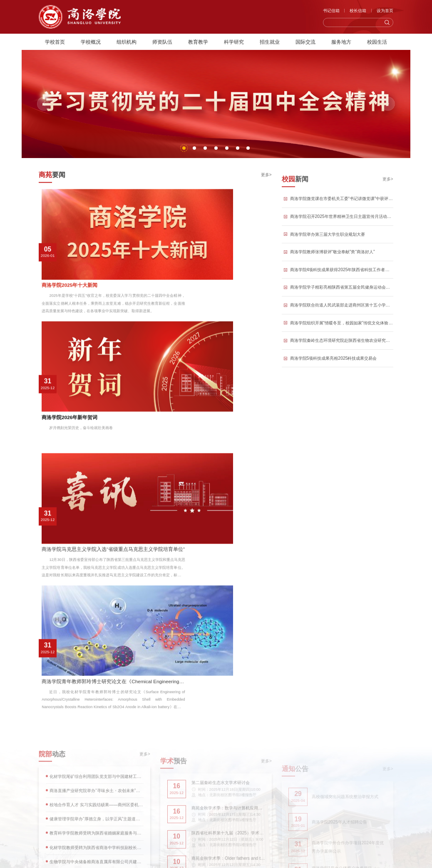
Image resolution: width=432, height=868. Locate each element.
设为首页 (385, 11)
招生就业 (270, 42)
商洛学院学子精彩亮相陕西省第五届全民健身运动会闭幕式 (342, 304)
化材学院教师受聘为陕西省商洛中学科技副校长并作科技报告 (96, 521)
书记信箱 (331, 11)
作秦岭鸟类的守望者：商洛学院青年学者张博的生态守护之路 (97, 632)
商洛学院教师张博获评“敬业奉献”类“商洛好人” (333, 268)
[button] (184, 148)
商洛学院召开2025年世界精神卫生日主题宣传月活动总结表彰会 (342, 233)
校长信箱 (358, 11)
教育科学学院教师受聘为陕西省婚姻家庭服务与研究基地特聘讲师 (96, 507)
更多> (266, 184)
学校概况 (91, 42)
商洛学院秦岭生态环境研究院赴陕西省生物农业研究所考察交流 (342, 357)
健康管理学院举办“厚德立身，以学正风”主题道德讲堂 (96, 493)
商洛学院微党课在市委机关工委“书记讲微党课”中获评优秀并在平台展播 (342, 215)
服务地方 (341, 42)
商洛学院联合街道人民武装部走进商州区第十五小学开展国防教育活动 (342, 322)
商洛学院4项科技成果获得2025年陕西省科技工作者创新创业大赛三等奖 (342, 286)
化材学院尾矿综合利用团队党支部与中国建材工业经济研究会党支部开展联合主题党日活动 (96, 450)
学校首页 (55, 42)
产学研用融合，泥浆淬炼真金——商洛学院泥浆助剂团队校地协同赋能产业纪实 (97, 615)
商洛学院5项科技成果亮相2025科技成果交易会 (334, 375)
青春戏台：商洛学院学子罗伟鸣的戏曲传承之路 (87, 599)
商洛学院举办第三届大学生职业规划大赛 (328, 251)
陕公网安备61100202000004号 (254, 830)
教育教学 (198, 42)
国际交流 (305, 42)
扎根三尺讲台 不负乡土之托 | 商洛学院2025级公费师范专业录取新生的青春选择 (97, 664)
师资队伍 (162, 42)
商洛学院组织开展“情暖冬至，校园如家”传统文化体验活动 (342, 340)
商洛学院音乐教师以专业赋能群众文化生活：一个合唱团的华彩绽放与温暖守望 (97, 648)
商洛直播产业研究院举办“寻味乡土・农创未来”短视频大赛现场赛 (96, 464)
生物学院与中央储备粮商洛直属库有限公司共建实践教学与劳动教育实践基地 (96, 535)
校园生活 (377, 42)
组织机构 (127, 42)
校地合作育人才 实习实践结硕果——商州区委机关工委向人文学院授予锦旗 (96, 479)
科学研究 (234, 42)
